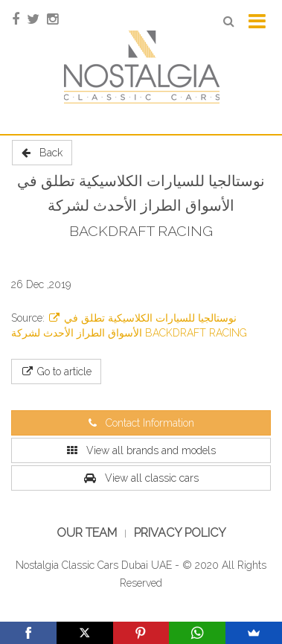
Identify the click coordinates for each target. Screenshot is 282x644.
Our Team (87, 533)
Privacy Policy (180, 533)
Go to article (56, 372)
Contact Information (141, 423)
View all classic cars (141, 478)
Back (42, 153)
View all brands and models (141, 450)
